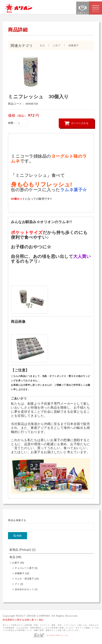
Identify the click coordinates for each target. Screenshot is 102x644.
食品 (15, 559)
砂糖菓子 (22, 575)
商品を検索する (17, 522)
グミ (19, 586)
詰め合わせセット (26, 591)
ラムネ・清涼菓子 (27, 581)
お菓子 (18, 565)
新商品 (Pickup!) (22, 552)
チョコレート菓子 (26, 570)
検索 (18, 537)
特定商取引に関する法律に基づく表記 (23, 622)
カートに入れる (76, 125)
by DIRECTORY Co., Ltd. (51, 637)
